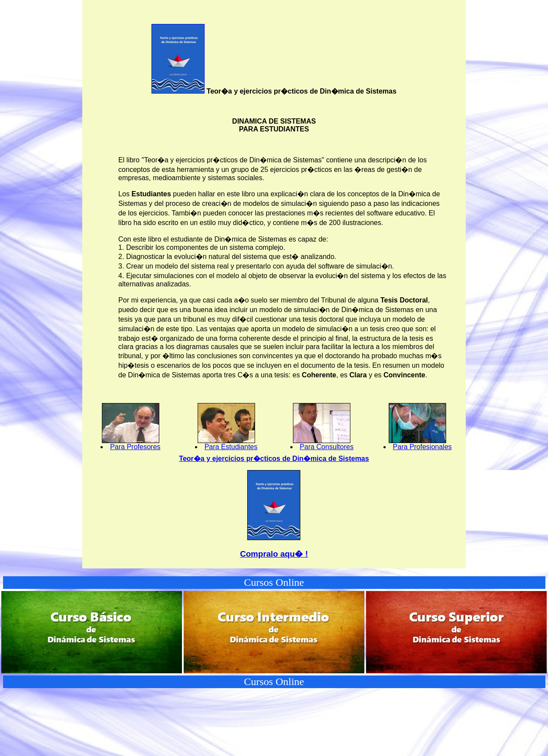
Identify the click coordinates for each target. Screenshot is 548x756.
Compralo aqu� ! (274, 554)
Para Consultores (327, 447)
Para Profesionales (422, 447)
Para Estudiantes (231, 447)
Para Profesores (135, 447)
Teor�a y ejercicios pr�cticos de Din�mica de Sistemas (274, 459)
